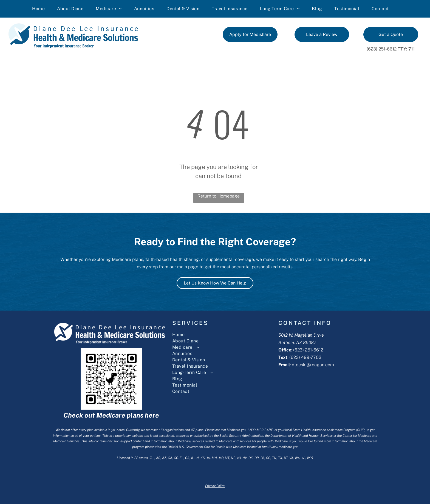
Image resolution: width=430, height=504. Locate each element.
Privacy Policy (215, 486)
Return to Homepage (219, 196)
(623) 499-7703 (305, 357)
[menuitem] (40, 9)
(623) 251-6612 (382, 49)
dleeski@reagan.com (313, 365)
